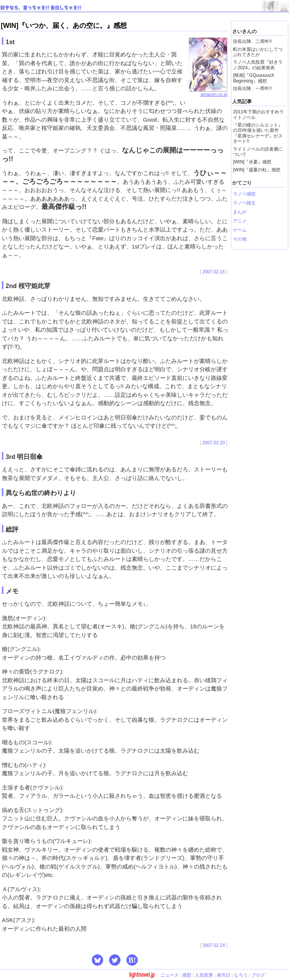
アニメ (240, 221)
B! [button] (132, 960)
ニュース (170, 975)
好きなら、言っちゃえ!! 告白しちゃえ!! (41, 8)
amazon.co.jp (208, 92)
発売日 (224, 975)
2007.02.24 (214, 945)
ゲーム (240, 230)
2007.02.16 (214, 272)
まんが (240, 212)
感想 (187, 975)
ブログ (258, 975)
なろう (241, 975)
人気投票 (204, 975)
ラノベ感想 (244, 194)
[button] (97, 960)
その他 (240, 239)
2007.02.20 (214, 443)
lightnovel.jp (142, 975)
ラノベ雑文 (244, 203)
